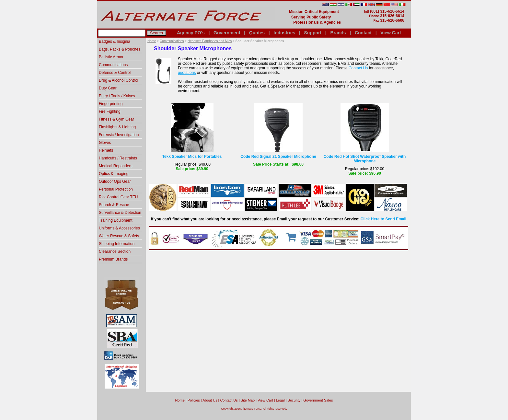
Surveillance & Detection (120, 213)
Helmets (106, 150)
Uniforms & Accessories (119, 228)
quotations (187, 73)
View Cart (391, 33)
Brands (338, 33)
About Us (210, 400)
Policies (194, 400)
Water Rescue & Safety (119, 236)
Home (152, 41)
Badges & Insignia (115, 41)
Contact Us (358, 68)
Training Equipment (116, 220)
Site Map (248, 400)
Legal (280, 400)
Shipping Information (117, 244)
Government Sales (318, 400)
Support (313, 33)
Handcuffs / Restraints (118, 158)
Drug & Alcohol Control (118, 80)
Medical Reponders (115, 166)
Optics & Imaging (114, 174)
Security (294, 400)
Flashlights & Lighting (117, 127)
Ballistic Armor (111, 57)
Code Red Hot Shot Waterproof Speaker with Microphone (365, 159)
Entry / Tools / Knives (117, 96)
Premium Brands (113, 259)
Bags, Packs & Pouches (120, 49)
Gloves (105, 143)
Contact (363, 33)
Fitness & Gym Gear (116, 119)
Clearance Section (115, 251)
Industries (284, 33)
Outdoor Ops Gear (115, 181)
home (180, 400)
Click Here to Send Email (383, 219)
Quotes (257, 33)
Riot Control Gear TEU (118, 197)
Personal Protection (116, 189)
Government (227, 33)
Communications (172, 41)
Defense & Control (115, 73)
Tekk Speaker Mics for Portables (192, 157)
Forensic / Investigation (119, 135)
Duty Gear (108, 88)
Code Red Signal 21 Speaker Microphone (278, 157)
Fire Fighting (110, 111)
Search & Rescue (114, 205)
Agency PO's (191, 33)
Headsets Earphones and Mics (210, 41)
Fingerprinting (111, 104)
